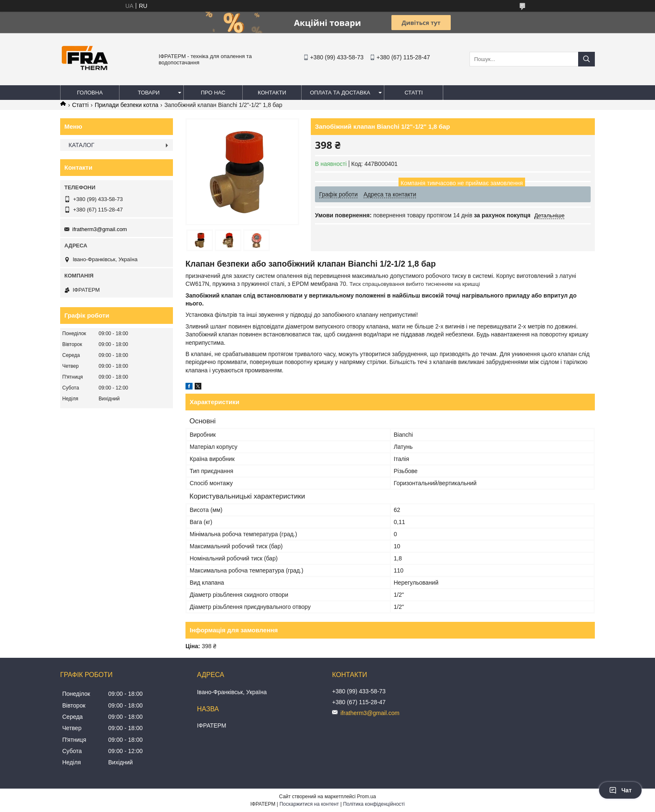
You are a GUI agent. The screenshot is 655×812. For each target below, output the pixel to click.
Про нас (213, 93)
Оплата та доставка (340, 93)
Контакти (272, 93)
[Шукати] (586, 59)
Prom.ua (367, 797)
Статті (414, 93)
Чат (620, 790)
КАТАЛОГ (81, 145)
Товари (149, 93)
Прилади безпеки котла (127, 105)
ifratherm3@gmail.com (100, 229)
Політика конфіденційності (374, 804)
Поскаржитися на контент (309, 804)
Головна (90, 93)
